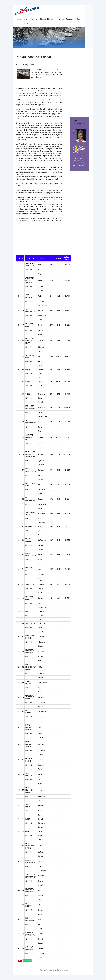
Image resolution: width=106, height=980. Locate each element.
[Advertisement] (80, 81)
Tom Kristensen (77, 156)
